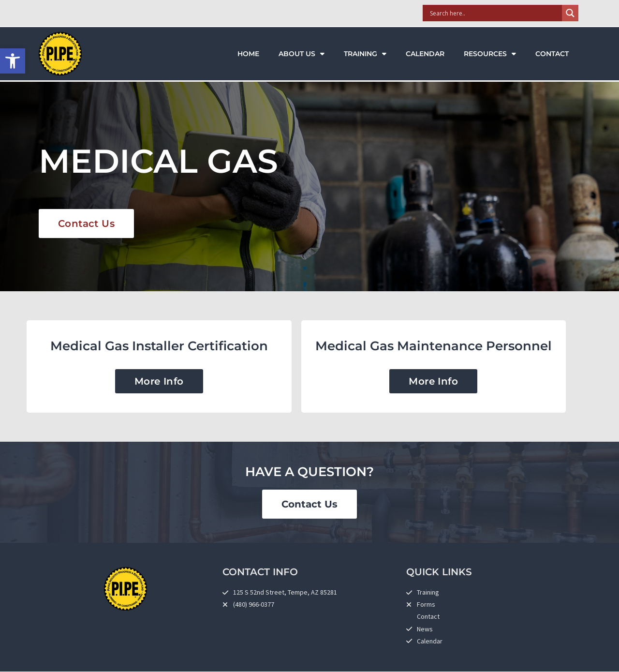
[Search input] (495, 13)
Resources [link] (490, 54)
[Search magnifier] (570, 13)
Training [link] (365, 54)
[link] (13, 61)
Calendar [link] (425, 54)
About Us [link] (302, 54)
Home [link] (248, 54)
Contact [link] (552, 54)
